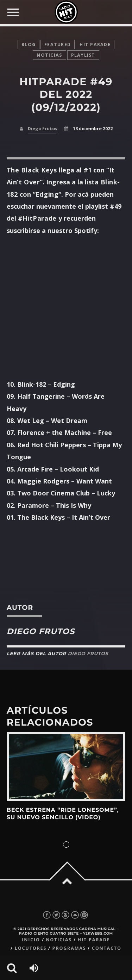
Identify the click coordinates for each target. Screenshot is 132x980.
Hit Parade (95, 45)
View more (66, 767)
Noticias (59, 940)
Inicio (31, 940)
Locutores (31, 948)
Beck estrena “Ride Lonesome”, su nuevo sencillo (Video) (63, 814)
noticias (49, 55)
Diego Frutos (43, 129)
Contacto (107, 948)
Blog (29, 45)
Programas (69, 948)
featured (58, 45)
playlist (83, 55)
